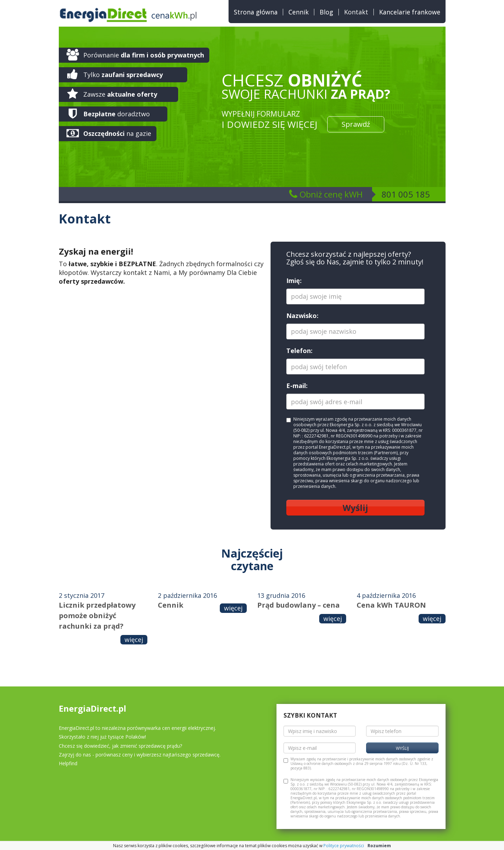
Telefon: (299, 351)
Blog (326, 12)
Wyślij (355, 508)
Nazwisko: (302, 316)
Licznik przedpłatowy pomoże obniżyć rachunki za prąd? (97, 616)
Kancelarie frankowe (410, 12)
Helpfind (68, 763)
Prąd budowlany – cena (299, 605)
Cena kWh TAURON (391, 605)
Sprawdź (356, 124)
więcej (134, 640)
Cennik (299, 12)
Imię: (294, 281)
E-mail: (297, 386)
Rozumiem (379, 846)
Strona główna (256, 12)
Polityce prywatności (344, 846)
